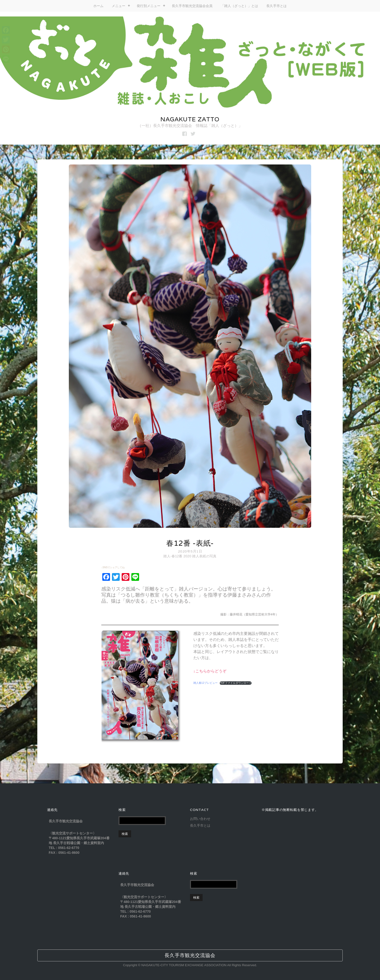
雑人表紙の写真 (204, 556)
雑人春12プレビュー (206, 683)
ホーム (98, 6)
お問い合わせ (200, 819)
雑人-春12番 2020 (177, 556)
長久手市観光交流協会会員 (192, 6)
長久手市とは (277, 6)
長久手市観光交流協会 (190, 955)
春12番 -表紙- (190, 543)
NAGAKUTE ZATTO (190, 119)
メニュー (119, 6)
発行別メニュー (149, 6)
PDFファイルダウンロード (236, 683)
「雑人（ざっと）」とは (239, 6)
